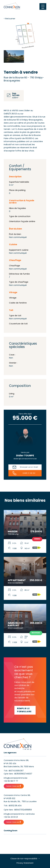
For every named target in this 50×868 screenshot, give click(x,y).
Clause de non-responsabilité (24, 859)
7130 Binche (13, 534)
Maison (13, 532)
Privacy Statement (25, 863)
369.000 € (36, 623)
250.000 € (36, 580)
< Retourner (9, 19)
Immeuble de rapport (16, 624)
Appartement (17, 580)
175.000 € (36, 532)
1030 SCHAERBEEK (15, 583)
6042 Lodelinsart (15, 628)
